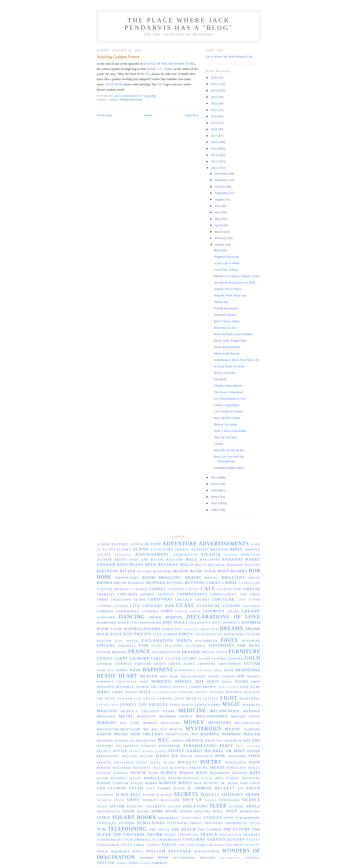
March (219, 232)
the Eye (146, 74)
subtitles (107, 823)
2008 (214, 497)
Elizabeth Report (225, 315)
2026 (214, 78)
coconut (251, 606)
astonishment (152, 554)
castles (176, 589)
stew (229, 818)
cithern (104, 606)
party (226, 746)
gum (101, 670)
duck (103, 634)
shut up (192, 800)
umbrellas (145, 840)
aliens (141, 549)
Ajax (256, 544)
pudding (121, 773)
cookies (150, 611)
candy (230, 583)
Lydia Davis (181, 705)
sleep (218, 806)
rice (220, 778)
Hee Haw (169, 676)
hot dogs (207, 681)
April (219, 225)
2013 (214, 161)
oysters (105, 746)
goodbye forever (133, 664)
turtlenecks (110, 840)
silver (117, 806)
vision (169, 845)
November (222, 180)
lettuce (211, 699)
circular (223, 599)
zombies (159, 863)
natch (104, 734)
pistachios (124, 763)
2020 (214, 116)
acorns (136, 544)
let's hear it (188, 698)
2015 (214, 148)
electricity (137, 634)
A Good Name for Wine (229, 366)
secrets (186, 794)
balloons (210, 560)
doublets (192, 629)
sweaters (214, 823)
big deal (217, 565)
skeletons (195, 806)
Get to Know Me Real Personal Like (229, 56)
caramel (139, 589)
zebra (122, 863)
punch (138, 773)
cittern (121, 606)
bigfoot (235, 565)
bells (187, 564)
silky (102, 806)
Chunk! (219, 444)
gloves (219, 659)
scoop (149, 795)
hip (241, 676)
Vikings (153, 845)
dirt (167, 622)
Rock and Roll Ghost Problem (233, 334)
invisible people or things (143, 687)
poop (255, 762)
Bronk (254, 578)
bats (122, 564)
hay (219, 670)
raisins (240, 773)
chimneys (166, 595)
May (218, 219)
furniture (244, 651)
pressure (199, 768)
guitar (252, 663)
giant (121, 658)
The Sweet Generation (228, 392)
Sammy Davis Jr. (175, 788)
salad (136, 788)
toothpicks (188, 835)
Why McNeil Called (227, 418)
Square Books (134, 817)
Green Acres (182, 664)
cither (254, 600)
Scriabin (164, 795)
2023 (214, 97)
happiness (158, 669)
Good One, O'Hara (226, 270)
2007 (214, 503)
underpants (170, 840)
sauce (253, 788)
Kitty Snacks (210, 692)
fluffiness (196, 646)
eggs (116, 634)
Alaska (124, 549)
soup (232, 811)
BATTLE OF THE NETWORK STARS (169, 64)
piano (162, 756)
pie (175, 756)
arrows (253, 549)
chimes (147, 594)
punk (154, 773)
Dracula (209, 629)
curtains (106, 617)
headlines (248, 670)
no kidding (205, 734)
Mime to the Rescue (227, 353)
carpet (158, 589)
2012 (214, 168)
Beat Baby (221, 250)
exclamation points (167, 640)
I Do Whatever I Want (228, 411)
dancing (132, 617)
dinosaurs (151, 623)
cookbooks (128, 611)
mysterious (204, 728)
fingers (106, 645)
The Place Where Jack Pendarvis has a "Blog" (179, 24)
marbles (252, 705)
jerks (103, 692)
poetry (211, 762)
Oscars (252, 740)
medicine (192, 710)
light (229, 698)
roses (185, 783)
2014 (214, 155)
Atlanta (211, 554)
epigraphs (234, 634)
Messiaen (106, 716)
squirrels (168, 818)
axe (145, 560)
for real (249, 645)
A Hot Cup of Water (227, 263)
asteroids (123, 555)
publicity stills (243, 768)
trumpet (252, 835)
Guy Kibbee (117, 670)
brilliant (233, 577)
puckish (104, 773)
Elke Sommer (165, 634)
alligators (162, 549)
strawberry (248, 818)
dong (217, 623)
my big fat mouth (163, 729)
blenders (163, 571)
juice (145, 692)
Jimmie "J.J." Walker (160, 69)
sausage (105, 795)
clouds (232, 606)
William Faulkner (169, 851)
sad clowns (111, 788)
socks (143, 811)
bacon (157, 560)
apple (236, 549)
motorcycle (248, 723)
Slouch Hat (221, 302)
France (139, 651)
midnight (147, 716)
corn (167, 611)
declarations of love (223, 617)
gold (114, 100)
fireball (127, 646)
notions (105, 741)
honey (254, 676)
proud (217, 767)
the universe (129, 834)
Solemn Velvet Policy (228, 289)
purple (169, 773)
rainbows (220, 773)
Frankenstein (166, 652)
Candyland (250, 583)
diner (123, 623)
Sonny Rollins (195, 811)
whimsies (120, 851)
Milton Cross (246, 716)
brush (120, 583)
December (222, 174)
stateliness (191, 818)
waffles (253, 845)
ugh (128, 840)
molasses (171, 723)
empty (186, 634)
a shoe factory (112, 544)
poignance (236, 762)
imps (256, 682)
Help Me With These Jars (230, 295)
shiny (133, 800)
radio (187, 773)
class (185, 605)
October (220, 186)
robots (168, 783)
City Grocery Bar (152, 606)
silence (251, 800)
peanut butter (112, 751)
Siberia (210, 800)
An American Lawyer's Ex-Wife (235, 282)
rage (202, 773)
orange (194, 740)
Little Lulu (108, 705)
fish (144, 645)
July (218, 206)
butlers (175, 583)
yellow (106, 863)
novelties (146, 741)
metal (126, 716)
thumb (155, 834)
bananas (233, 559)
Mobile (150, 723)
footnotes (222, 645)
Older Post (192, 115)
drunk (253, 629)
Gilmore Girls (147, 658)
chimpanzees (192, 594)
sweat (196, 823)
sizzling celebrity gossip (154, 806)
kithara (187, 692)
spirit (104, 818)
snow (129, 811)
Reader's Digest (126, 778)
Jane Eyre (250, 687)
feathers (251, 641)
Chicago (127, 594)
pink (220, 756)
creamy (251, 611)
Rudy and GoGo (244, 783)
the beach (183, 829)
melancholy (225, 711)
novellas (124, 741)
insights (105, 687)
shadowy (232, 794)
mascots (107, 711)
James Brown (203, 687)
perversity (108, 756)
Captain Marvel (113, 589)
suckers (127, 823)
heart (128, 676)
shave (119, 800)
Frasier (191, 652)
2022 (214, 103)
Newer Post (104, 115)
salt (151, 788)
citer (241, 600)
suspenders (177, 823)
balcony (175, 560)
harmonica (185, 670)
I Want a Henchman (226, 405)
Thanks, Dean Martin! (228, 386)
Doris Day (172, 629)
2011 (214, 477)
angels (182, 549)
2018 (214, 129)
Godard (235, 659)
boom (149, 577)
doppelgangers (142, 629)
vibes (139, 845)
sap (240, 788)
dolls (181, 622)
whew (103, 851)
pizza (156, 762)
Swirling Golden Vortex (229, 468)
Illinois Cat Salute (225, 424)
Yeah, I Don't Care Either (230, 431)
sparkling (250, 811)
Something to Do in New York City (237, 360)
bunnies (156, 583)
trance (209, 834)
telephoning (127, 829)
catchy (193, 589)
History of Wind (224, 373)
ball (192, 559)
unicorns (194, 839)
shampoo (104, 800)
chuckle (184, 599)
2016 (214, 142)
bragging (170, 577)
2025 (214, 84)
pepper (254, 751)
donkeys (231, 623)
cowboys (214, 611)
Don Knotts (200, 623)
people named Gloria (148, 751)
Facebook (220, 379)
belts (201, 565)
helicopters (193, 676)
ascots (104, 555)
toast (170, 835)
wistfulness (207, 851)
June (218, 212)
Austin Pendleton (242, 555)
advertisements (224, 543)
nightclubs (177, 734)
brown (105, 583)
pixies (142, 763)
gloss (204, 659)
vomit (202, 845)
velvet (253, 840)
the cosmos (210, 829)
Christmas (160, 599)
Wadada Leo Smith (226, 845)
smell (253, 806)
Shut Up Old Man (225, 437)
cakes (213, 583)
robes (151, 783)
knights (234, 692)
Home (148, 115)
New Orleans (147, 734)
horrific (162, 681)
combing (105, 611)
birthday (108, 571)
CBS (160, 84)
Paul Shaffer (248, 746)
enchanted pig (209, 634)
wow (163, 857)
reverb (207, 778)
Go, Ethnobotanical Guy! (230, 399)
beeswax (168, 564)
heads (106, 676)
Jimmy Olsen (124, 692)
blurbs (239, 571)
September (222, 193)
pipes (254, 756)
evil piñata (126, 641)
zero (133, 863)
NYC (164, 740)
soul (218, 811)
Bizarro (144, 571)
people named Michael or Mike (207, 751)
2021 (214, 110)
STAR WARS (114, 84)
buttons (195, 583)
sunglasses (151, 823)
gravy (160, 664)
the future (237, 829)
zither (145, 863)
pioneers (237, 756)
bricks (212, 578)
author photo (112, 560)
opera (178, 741)
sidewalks (229, 800)
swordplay (236, 823)
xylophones (231, 858)
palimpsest (127, 746)
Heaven (149, 676)
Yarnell (253, 858)
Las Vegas (145, 698)
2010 (214, 484)
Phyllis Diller (137, 756)
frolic (208, 652)
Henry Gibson (222, 677)
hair (135, 670)
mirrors (106, 723)
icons (242, 681)
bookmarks (127, 578)
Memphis (252, 711)
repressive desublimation (171, 778)
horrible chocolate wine (123, 682)
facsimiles (207, 641)
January (220, 244)
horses (184, 681)
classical (209, 606)
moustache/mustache (119, 729)
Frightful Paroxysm (226, 257)
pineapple (204, 756)
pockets (187, 762)
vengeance (108, 845)
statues (213, 818)
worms (147, 858)
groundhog (230, 664)
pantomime (170, 746)
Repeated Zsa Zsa (225, 328)
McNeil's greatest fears (148, 711)
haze (229, 670)
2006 (214, 510)
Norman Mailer (241, 734)
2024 (214, 90)
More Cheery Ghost (226, 321)
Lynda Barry (208, 705)
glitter (173, 659)
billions (252, 565)
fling (157, 646)
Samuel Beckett (215, 788)
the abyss (159, 829)
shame (253, 794)
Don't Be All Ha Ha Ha (229, 450)
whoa (138, 851)
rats (255, 773)
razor (102, 778)
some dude (164, 811)
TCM (101, 829)
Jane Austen (228, 687)
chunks (202, 599)
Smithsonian (108, 812)
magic (232, 704)
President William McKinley (160, 768)
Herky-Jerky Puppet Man (230, 340)
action (153, 544)
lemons (165, 698)
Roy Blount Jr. (210, 783)
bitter (128, 571)
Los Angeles (153, 704)
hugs (227, 682)
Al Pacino (106, 550)
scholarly (128, 794)
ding (135, 623)
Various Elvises (226, 839)
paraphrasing (131, 100)
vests (126, 845)
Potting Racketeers (226, 308)
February (221, 238)
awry (134, 560)
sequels (210, 794)
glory (190, 658)
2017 (214, 136)
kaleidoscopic (165, 692)
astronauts (185, 555)
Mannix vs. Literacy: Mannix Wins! (237, 276)
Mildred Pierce (176, 716)
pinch (187, 756)
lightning (250, 698)
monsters (220, 723)
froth (222, 652)
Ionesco (180, 687)
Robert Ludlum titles (120, 783)
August (220, 199)
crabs (233, 611)
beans (137, 564)
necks (121, 734)
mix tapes (130, 723)
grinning (207, 664)
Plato (169, 762)
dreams (231, 628)
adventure (180, 543)
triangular (230, 835)
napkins (252, 729)
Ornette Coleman (223, 741)
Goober (104, 664)
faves (229, 640)
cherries (106, 594)
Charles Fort (229, 589)
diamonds (107, 623)
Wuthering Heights (195, 858)
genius (105, 658)
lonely (129, 704)
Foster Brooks (112, 652)
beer (151, 564)
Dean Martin (166, 617)
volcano (186, 845)
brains (193, 577)
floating (174, 646)
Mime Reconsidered (227, 347)
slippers (237, 807)
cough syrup (188, 611)
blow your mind (209, 571)
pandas (149, 746)
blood (181, 571)
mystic (233, 729)
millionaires (212, 716)
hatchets (205, 670)
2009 (214, 490)
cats (208, 588)
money (194, 722)
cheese (252, 589)
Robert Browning (243, 778)
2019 (214, 123)
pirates (104, 762)
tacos (255, 823)
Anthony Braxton (209, 549)
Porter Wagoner (114, 768)
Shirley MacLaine (161, 800)
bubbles (136, 583)
